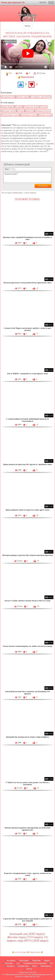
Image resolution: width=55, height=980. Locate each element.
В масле (43, 107)
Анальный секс (8, 97)
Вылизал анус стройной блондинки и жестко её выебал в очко (27, 238)
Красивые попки (9, 111)
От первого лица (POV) (41, 97)
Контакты (10, 966)
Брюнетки (30, 111)
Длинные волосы (43, 111)
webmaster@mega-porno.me (42, 974)
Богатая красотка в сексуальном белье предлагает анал (27, 283)
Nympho (19, 107)
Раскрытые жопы (31, 107)
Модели (47, 961)
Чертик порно (35, 952)
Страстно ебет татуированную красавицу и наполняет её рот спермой (27, 920)
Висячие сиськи (45, 115)
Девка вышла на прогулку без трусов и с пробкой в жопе (27, 464)
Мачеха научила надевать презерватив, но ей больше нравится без (28, 829)
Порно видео (24, 961)
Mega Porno (24, 972)
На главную (11, 961)
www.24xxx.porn (21, 952)
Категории (9, 963)
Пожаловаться (46, 966)
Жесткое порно (23, 97)
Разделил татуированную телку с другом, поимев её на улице (28, 874)
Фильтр (27, 26)
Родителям (36, 961)
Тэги (18, 963)
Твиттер (29, 969)
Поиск (34, 966)
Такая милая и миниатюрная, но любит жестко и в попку (27, 646)
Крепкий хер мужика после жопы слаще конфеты (28, 737)
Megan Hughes (8, 107)
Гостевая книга (23, 966)
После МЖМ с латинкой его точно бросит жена (28, 374)
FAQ (52, 963)
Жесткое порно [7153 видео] (25, 937)
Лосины (21, 111)
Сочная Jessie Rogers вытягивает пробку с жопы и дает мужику (27, 329)
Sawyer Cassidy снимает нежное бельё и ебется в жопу (27, 601)
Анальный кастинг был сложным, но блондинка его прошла (27, 692)
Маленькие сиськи (29, 115)
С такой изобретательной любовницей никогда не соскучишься (27, 420)
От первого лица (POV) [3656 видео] (27, 939)
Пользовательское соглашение (35, 963)
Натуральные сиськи (10, 115)
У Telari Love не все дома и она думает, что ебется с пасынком (27, 783)
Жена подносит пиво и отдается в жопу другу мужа (27, 510)
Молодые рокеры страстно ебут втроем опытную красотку (27, 555)
